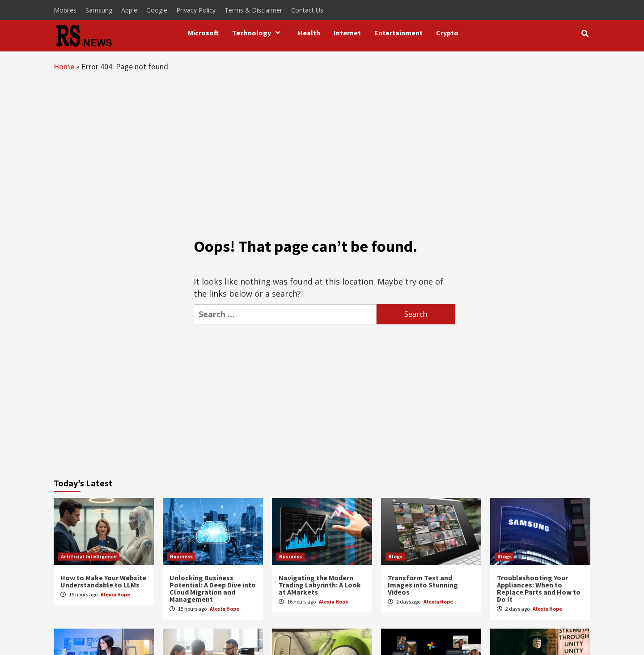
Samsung (99, 10)
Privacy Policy (196, 10)
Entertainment (398, 33)
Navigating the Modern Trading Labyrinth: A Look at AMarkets (320, 585)
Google (157, 10)
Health (309, 33)
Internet (347, 33)
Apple (129, 10)
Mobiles (65, 10)
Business (181, 556)
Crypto (447, 33)
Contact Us (307, 10)
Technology (258, 33)
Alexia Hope (115, 594)
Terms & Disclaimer (253, 10)
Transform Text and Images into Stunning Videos (423, 585)
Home (64, 66)
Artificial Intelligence (89, 556)
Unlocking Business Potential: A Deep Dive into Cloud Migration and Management (213, 588)
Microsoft (203, 33)
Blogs (395, 556)
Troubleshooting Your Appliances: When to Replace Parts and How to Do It (539, 588)
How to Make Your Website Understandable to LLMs (103, 581)
